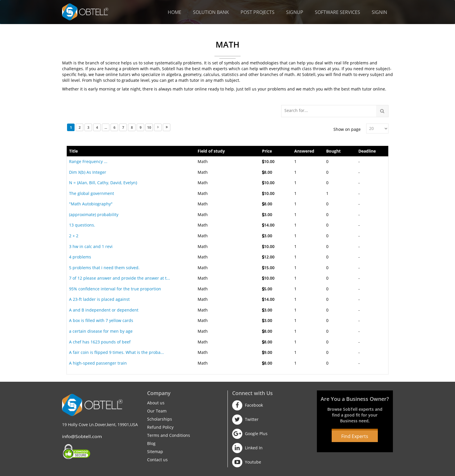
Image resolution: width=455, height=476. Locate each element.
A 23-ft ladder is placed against (99, 299)
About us (156, 403)
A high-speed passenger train (98, 363)
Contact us (157, 460)
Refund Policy (160, 427)
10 (149, 127)
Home (175, 12)
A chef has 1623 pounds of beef (100, 342)
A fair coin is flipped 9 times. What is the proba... (117, 352)
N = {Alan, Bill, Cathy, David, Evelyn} (103, 183)
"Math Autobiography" (91, 204)
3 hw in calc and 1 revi (91, 246)
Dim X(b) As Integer (88, 172)
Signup (295, 12)
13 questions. (82, 225)
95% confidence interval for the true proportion (115, 289)
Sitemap (155, 451)
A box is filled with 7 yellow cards (101, 320)
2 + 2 (74, 236)
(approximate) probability (94, 215)
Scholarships (160, 419)
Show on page (347, 129)
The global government (92, 193)
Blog (151, 443)
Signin (379, 12)
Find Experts (355, 436)
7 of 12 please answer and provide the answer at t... (120, 278)
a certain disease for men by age (101, 331)
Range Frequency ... (88, 161)
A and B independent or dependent (104, 310)
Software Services (337, 12)
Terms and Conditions (169, 435)
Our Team (157, 411)
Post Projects (258, 12)
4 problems (80, 257)
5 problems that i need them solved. (104, 268)
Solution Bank (211, 12)
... (106, 127)
